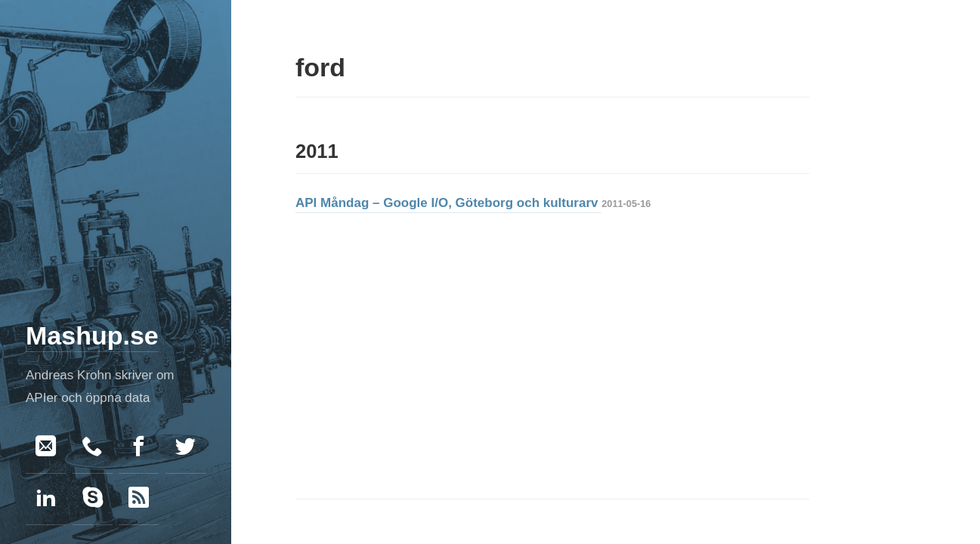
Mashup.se (92, 335)
